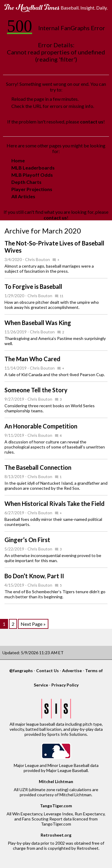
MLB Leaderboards (33, 168)
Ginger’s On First (27, 540)
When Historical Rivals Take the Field (55, 504)
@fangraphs (21, 671)
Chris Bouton (37, 259)
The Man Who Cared (32, 359)
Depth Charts (26, 182)
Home (18, 160)
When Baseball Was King (38, 323)
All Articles (23, 196)
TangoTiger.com (56, 806)
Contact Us (47, 671)
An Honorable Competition (41, 426)
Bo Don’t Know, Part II (34, 576)
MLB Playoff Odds (32, 175)
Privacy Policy (65, 685)
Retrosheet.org (56, 835)
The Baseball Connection (38, 467)
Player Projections (32, 189)
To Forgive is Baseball (33, 286)
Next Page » (33, 624)
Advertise (72, 671)
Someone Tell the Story (36, 390)
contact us (92, 122)
